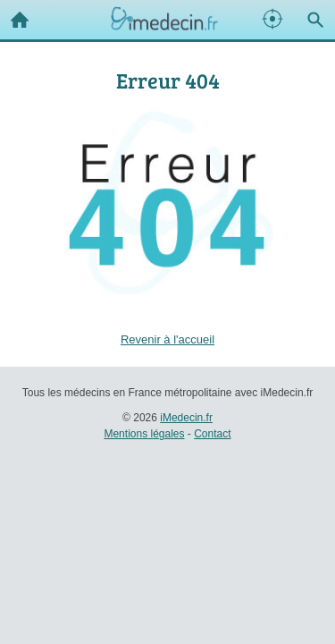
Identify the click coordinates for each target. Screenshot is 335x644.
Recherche (311, 16)
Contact (212, 434)
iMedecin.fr (186, 418)
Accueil (14, 15)
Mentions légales (144, 434)
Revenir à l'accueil (167, 339)
